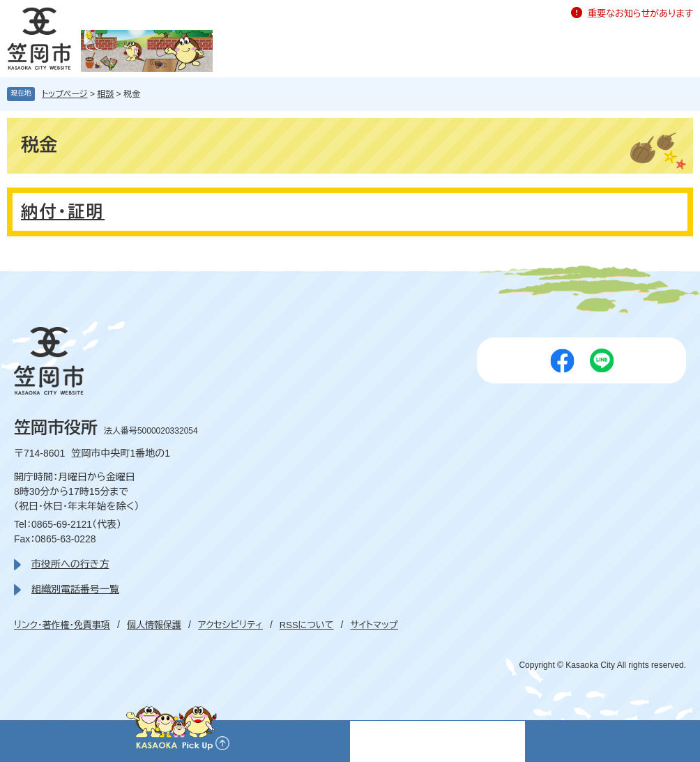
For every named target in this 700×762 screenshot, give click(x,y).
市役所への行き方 (70, 564)
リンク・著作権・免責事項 (62, 625)
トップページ (65, 94)
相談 (105, 94)
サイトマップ (374, 625)
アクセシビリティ (230, 625)
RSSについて (307, 625)
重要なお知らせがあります (640, 14)
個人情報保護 (154, 625)
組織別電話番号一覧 (75, 589)
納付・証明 (63, 212)
